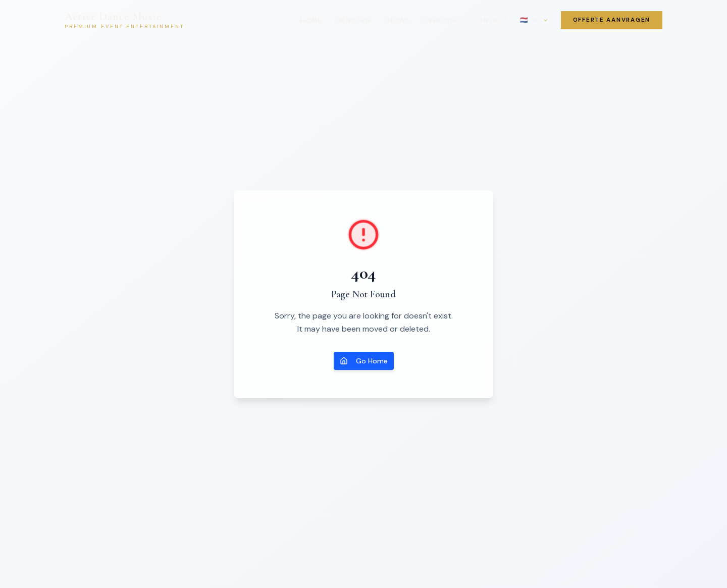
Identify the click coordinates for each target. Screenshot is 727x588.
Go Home (364, 361)
